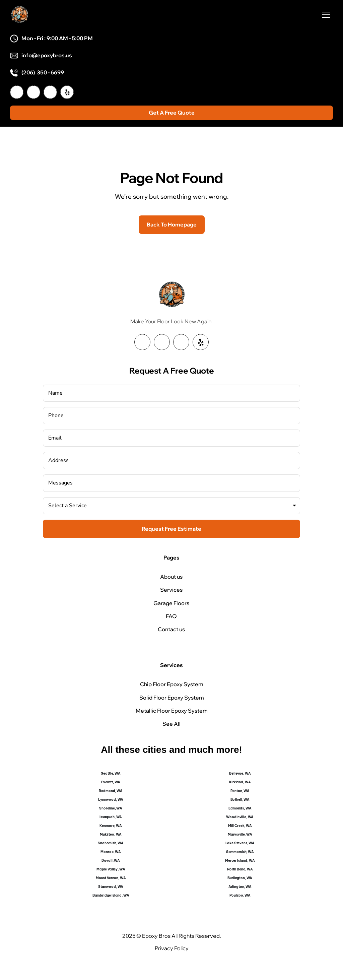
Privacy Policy (172, 948)
